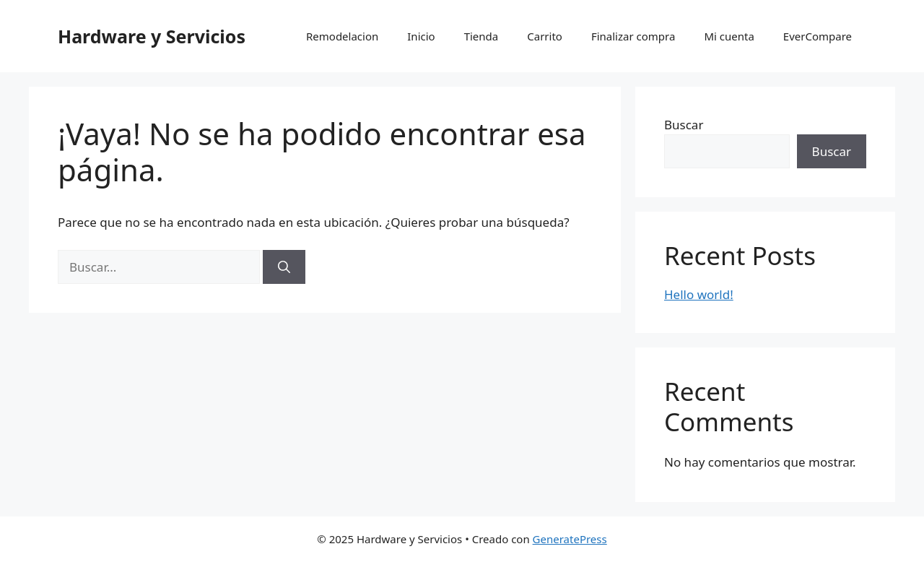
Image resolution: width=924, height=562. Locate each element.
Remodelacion (342, 36)
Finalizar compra (633, 36)
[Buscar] (284, 267)
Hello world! (699, 294)
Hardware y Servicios (152, 36)
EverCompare (818, 36)
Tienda (481, 36)
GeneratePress (570, 539)
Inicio (421, 36)
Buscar (684, 125)
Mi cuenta (729, 36)
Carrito (545, 36)
